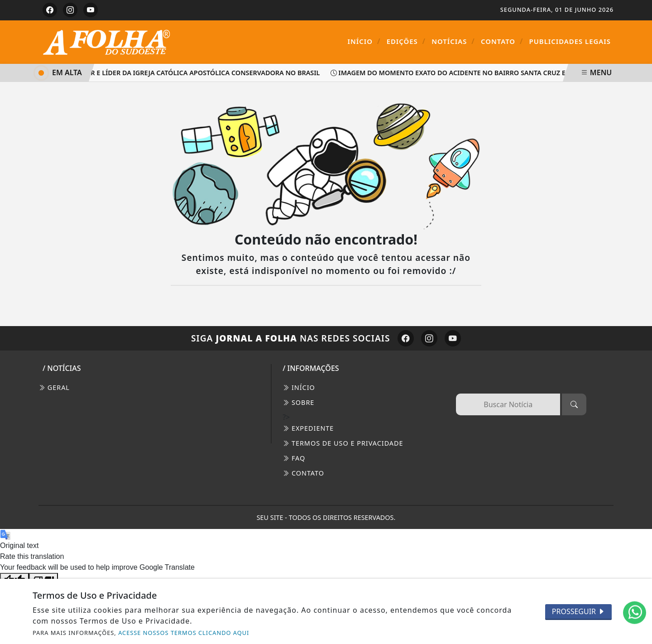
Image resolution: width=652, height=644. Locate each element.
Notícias (453, 41)
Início (364, 41)
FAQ (294, 458)
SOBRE (298, 402)
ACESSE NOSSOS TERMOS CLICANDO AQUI (184, 633)
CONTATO (303, 473)
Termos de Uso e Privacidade (343, 443)
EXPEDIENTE (308, 428)
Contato (502, 41)
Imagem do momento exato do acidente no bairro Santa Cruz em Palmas (467, 73)
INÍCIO (299, 387)
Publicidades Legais (570, 41)
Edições (406, 41)
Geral (54, 387)
